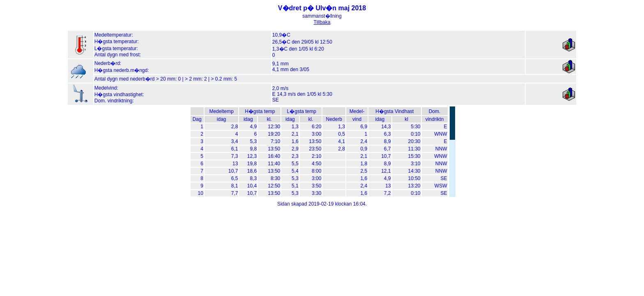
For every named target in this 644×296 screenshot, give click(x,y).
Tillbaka (322, 22)
